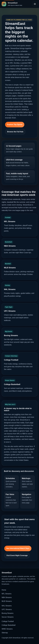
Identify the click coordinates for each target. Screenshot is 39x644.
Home (4, 590)
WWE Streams (7, 629)
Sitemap (5, 633)
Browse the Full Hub (15, 132)
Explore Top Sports (15, 124)
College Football (8, 621)
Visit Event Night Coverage (17, 555)
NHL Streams (7, 606)
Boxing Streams (8, 613)
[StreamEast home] (12, 4)
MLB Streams (7, 601)
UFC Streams (7, 609)
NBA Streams (7, 597)
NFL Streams (7, 594)
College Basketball (9, 625)
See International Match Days (18, 548)
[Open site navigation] (35, 4)
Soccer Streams (8, 617)
